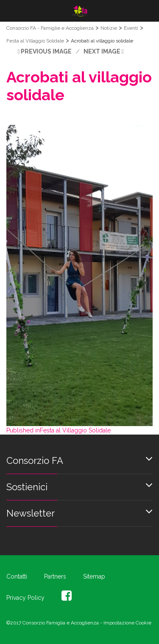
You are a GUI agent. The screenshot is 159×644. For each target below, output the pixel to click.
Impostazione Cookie (127, 623)
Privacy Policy (25, 598)
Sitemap (94, 576)
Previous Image (46, 51)
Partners (55, 576)
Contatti (17, 576)
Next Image (102, 51)
